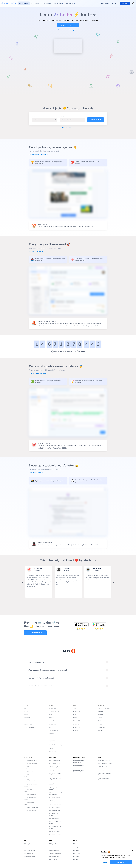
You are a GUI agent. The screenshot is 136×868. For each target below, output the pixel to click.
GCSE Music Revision (54, 819)
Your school (27, 718)
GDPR (75, 714)
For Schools (58, 3)
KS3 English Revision (54, 844)
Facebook (101, 714)
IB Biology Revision (29, 844)
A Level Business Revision (31, 764)
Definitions (51, 734)
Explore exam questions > (38, 373)
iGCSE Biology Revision (104, 760)
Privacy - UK (77, 711)
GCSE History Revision (54, 807)
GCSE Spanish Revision (55, 835)
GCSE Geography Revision (55, 801)
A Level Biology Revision (30, 760)
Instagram (101, 711)
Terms (75, 708)
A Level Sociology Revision (31, 807)
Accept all (121, 862)
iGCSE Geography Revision (105, 770)
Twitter (100, 721)
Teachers (26, 708)
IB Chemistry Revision (29, 850)
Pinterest (100, 724)
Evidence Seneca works (30, 727)
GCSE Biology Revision (54, 760)
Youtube (100, 718)
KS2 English (76, 847)
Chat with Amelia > (36, 473)
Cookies (75, 718)
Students (26, 714)
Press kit (100, 730)
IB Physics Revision (29, 847)
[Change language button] (133, 3)
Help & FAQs (101, 727)
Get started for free (68, 25)
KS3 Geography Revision (55, 853)
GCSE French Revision (54, 798)
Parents (26, 711)
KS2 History (76, 857)
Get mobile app (28, 724)
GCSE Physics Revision (54, 770)
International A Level (54, 711)
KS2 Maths (76, 860)
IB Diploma (51, 718)
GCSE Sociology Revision (55, 831)
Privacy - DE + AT (78, 721)
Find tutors (51, 748)
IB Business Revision (29, 853)
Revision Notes (52, 708)
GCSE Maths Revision (54, 810)
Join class (26, 721)
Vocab (50, 737)
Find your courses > (36, 251)
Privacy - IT (76, 730)
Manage (104, 862)
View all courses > (68, 128)
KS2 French (76, 850)
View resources (96, 120)
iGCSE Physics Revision (104, 767)
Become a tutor (53, 751)
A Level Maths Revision (30, 811)
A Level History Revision (30, 794)
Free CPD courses (53, 730)
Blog (50, 727)
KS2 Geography (77, 853)
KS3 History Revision (54, 857)
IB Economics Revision (30, 857)
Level (34, 116)
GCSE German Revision (55, 804)
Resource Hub (52, 724)
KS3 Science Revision (54, 863)
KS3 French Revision (54, 847)
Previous (22, 582)
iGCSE (50, 714)
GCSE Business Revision (55, 764)
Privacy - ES (76, 724)
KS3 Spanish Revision (54, 850)
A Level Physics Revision (30, 772)
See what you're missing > (38, 154)
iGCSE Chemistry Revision (105, 764)
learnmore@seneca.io (104, 708)
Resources (70, 3)
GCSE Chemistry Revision (55, 767)
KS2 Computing (77, 844)
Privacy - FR (76, 727)
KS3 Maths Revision (54, 860)
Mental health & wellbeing (55, 745)
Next (114, 582)
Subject (62, 116)
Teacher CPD (52, 721)
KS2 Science (77, 863)
